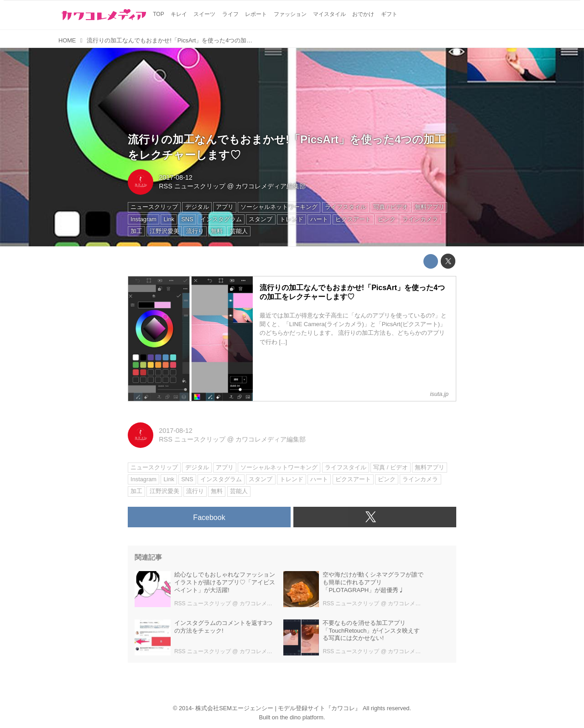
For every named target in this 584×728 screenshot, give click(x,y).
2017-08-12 (176, 177)
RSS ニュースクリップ (192, 186)
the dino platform (302, 717)
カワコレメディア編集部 (271, 186)
